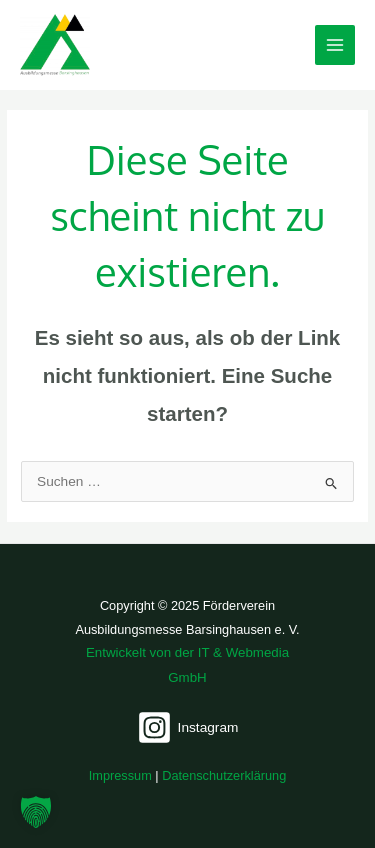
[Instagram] (188, 727)
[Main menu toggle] (335, 45)
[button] (36, 812)
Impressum (120, 775)
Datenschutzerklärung (224, 775)
